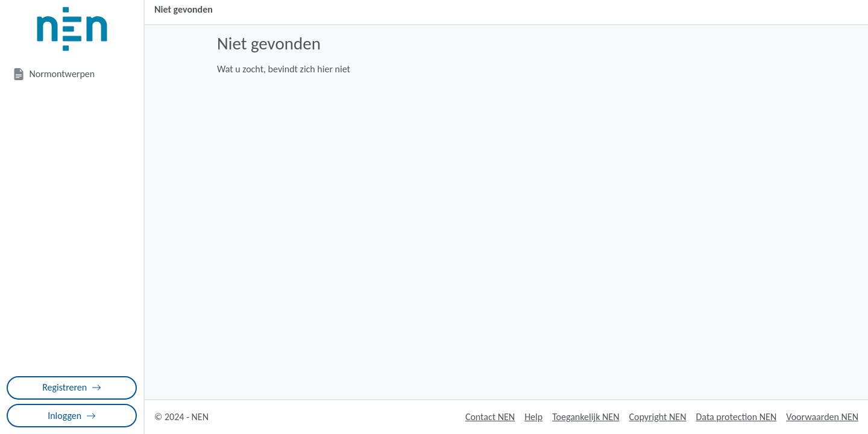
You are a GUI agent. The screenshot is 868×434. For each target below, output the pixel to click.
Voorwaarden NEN (822, 417)
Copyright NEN (657, 417)
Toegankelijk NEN (586, 417)
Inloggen (72, 416)
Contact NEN (490, 417)
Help (533, 417)
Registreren (72, 387)
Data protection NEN (737, 417)
